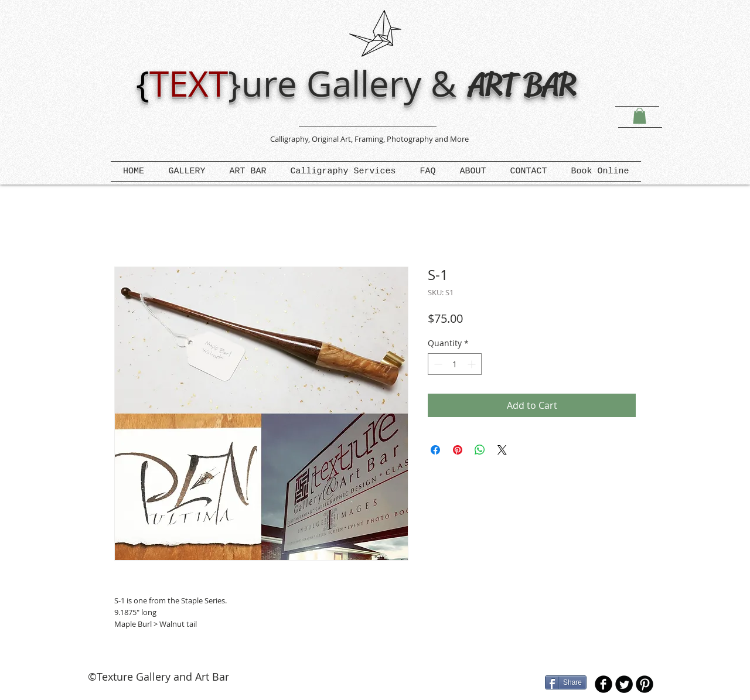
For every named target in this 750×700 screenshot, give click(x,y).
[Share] (566, 682)
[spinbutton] (455, 364)
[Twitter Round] (624, 684)
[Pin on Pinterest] (458, 450)
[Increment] (473, 364)
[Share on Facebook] (435, 450)
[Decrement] (437, 364)
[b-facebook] (604, 684)
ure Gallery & (354, 83)
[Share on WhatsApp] (480, 450)
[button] (640, 116)
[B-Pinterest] (645, 684)
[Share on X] (502, 450)
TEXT (189, 83)
